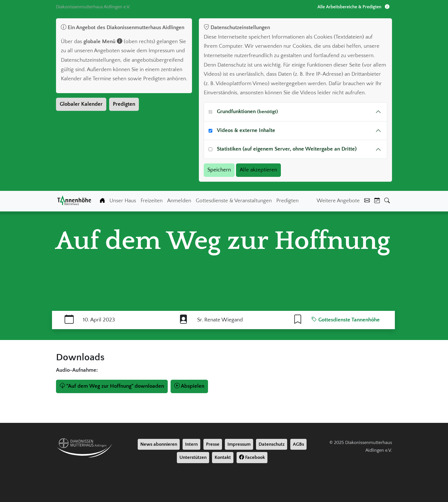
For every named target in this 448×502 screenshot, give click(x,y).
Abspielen (189, 386)
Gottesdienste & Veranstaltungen (234, 201)
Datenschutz (272, 444)
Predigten (124, 104)
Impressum (239, 444)
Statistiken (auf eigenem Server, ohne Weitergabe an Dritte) (287, 149)
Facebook (252, 457)
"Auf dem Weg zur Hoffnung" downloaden (112, 386)
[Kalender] (377, 201)
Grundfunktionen (247, 112)
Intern (191, 444)
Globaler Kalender (81, 104)
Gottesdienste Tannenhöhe (346, 320)
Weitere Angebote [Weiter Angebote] (338, 201)
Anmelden (179, 201)
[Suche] (387, 201)
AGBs (298, 444)
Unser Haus (123, 201)
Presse (213, 444)
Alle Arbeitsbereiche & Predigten (353, 7)
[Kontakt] (367, 201)
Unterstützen (193, 457)
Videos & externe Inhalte (246, 130)
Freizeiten (152, 201)
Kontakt (223, 457)
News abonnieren (159, 444)
